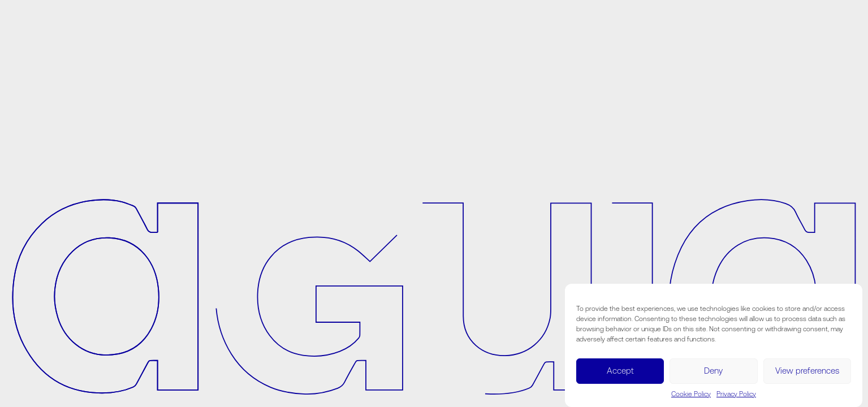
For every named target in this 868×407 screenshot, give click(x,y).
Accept (620, 371)
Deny (713, 371)
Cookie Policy (691, 394)
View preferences (807, 371)
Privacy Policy (736, 394)
